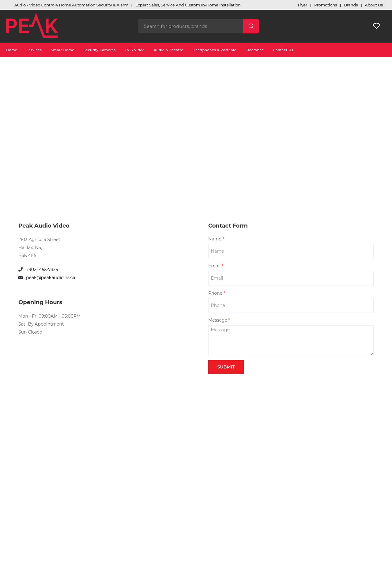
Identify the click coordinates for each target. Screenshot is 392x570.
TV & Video (135, 50)
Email (216, 266)
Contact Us (283, 50)
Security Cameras (100, 50)
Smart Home (63, 50)
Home (12, 50)
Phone (217, 293)
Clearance (255, 50)
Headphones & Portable (215, 50)
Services (34, 50)
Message (219, 320)
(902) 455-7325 (42, 270)
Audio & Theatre (169, 50)
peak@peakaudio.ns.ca (51, 277)
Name (216, 239)
